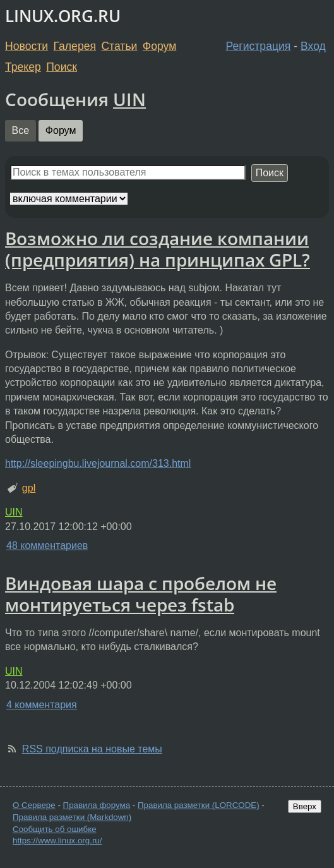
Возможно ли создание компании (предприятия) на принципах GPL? (158, 249)
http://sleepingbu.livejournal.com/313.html (98, 463)
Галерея (75, 46)
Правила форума (97, 805)
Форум (159, 46)
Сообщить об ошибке (55, 829)
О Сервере (34, 805)
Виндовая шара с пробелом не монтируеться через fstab (141, 594)
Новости (27, 46)
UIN (129, 99)
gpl (29, 488)
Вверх (305, 806)
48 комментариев (47, 546)
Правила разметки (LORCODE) (199, 805)
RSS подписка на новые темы (92, 749)
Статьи (119, 46)
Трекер (23, 67)
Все (21, 130)
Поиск (62, 67)
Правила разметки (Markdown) (72, 817)
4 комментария (42, 705)
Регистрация (259, 46)
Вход (313, 46)
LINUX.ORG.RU (63, 16)
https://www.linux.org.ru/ (57, 841)
